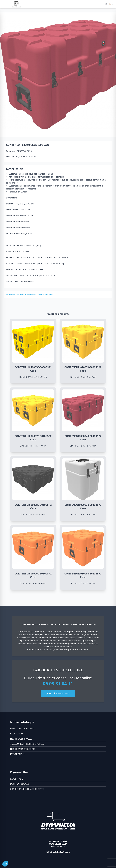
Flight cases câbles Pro (23, 749)
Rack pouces (17, 734)
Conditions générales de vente (27, 789)
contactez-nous (46, 295)
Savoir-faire (17, 779)
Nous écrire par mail (58, 852)
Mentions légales (20, 784)
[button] (5, 864)
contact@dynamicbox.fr (57, 650)
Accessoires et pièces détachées (27, 744)
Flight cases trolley (21, 739)
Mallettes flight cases (22, 729)
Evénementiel (17, 754)
